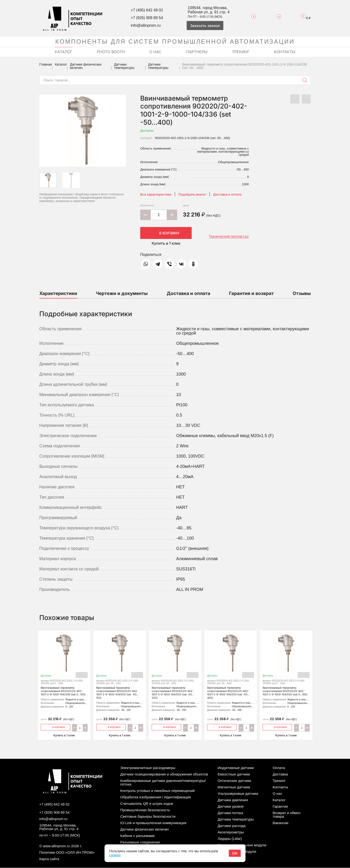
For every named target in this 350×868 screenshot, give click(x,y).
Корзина (304, 18)
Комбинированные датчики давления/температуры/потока (163, 783)
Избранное (251, 18)
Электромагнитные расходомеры (148, 768)
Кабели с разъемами (137, 836)
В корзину (166, 233)
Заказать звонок (205, 26)
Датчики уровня (231, 807)
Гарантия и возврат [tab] (251, 293)
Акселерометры (231, 832)
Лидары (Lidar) (230, 839)
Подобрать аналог (192, 194)
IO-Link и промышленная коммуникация (153, 823)
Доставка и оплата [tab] (188, 293)
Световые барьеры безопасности (148, 817)
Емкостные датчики (234, 774)
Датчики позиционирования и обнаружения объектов (164, 774)
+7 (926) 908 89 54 (147, 18)
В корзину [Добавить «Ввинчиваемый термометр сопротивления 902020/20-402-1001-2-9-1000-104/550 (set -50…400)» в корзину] (222, 727)
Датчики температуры (124, 66)
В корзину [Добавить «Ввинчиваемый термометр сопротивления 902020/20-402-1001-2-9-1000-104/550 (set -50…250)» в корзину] (167, 727)
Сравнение (276, 18)
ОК (235, 853)
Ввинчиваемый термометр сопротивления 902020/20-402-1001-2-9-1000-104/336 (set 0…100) (64, 666)
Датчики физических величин (86, 66)
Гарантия (280, 807)
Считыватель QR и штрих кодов (147, 804)
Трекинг (279, 781)
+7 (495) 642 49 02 (147, 10)
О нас (277, 794)
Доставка (280, 774)
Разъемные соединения (140, 842)
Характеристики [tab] (58, 293)
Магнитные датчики (234, 787)
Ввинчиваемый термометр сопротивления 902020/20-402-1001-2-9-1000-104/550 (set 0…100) (286, 666)
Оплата (279, 768)
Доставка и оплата (227, 194)
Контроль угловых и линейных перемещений (157, 791)
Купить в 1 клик (166, 243)
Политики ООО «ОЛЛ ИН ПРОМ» (67, 853)
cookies (115, 855)
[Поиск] (305, 80)
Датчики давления (233, 800)
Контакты (280, 787)
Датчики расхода (232, 826)
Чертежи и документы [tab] (122, 293)
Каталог (61, 64)
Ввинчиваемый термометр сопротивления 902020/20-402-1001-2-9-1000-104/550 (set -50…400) (231, 668)
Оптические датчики (234, 781)
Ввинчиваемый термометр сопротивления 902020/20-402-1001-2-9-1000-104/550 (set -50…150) (120, 668)
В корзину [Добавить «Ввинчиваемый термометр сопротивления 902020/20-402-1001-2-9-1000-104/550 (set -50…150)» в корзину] (111, 727)
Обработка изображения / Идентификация (156, 797)
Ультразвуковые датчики (238, 794)
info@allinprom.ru (146, 25)
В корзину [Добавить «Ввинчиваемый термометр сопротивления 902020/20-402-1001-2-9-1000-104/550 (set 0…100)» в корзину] (277, 727)
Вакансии (280, 823)
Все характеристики (156, 194)
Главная (46, 64)
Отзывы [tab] (302, 293)
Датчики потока (230, 813)
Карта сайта (49, 859)
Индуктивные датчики (236, 768)
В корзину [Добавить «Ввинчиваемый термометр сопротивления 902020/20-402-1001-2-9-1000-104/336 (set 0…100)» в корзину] (56, 727)
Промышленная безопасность (145, 810)
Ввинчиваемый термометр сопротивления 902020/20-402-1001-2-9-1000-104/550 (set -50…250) (175, 668)
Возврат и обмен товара (287, 815)
